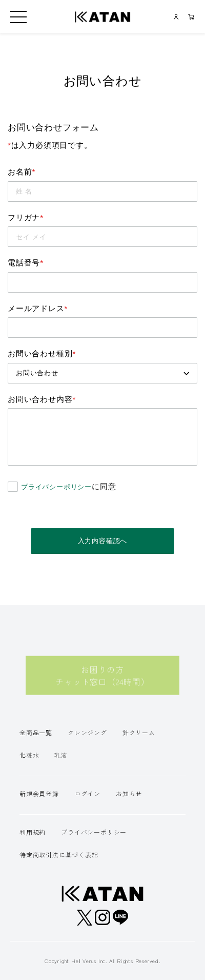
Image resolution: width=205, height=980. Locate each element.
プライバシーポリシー (56, 487)
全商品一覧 (36, 732)
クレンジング (87, 732)
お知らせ (129, 793)
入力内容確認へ (103, 541)
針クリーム (139, 732)
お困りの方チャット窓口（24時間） (102, 681)
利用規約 (33, 832)
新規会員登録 (39, 793)
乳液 (61, 755)
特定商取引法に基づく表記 (59, 854)
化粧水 (29, 755)
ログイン (87, 793)
